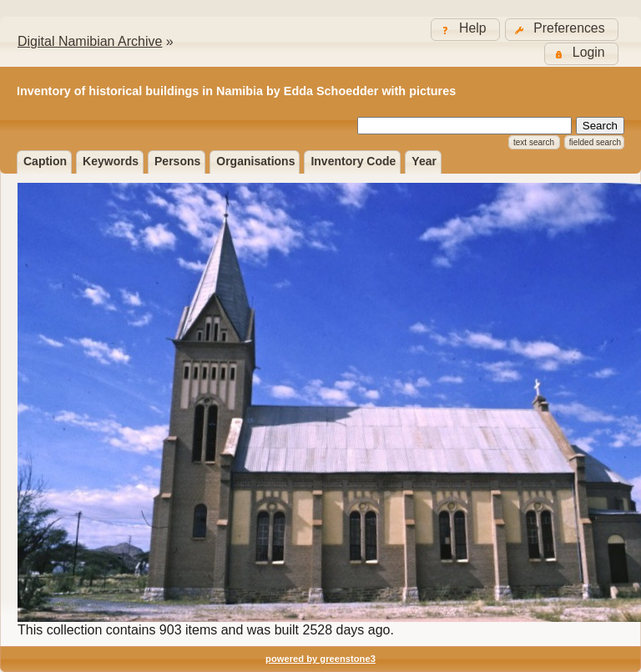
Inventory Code (353, 161)
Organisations (255, 161)
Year (424, 161)
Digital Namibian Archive (90, 41)
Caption (45, 161)
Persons (177, 161)
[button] (562, 30)
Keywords (111, 161)
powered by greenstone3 (320, 659)
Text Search (534, 142)
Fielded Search (595, 142)
